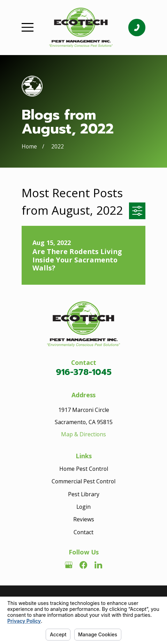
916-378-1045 (84, 372)
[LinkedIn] (98, 565)
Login (83, 507)
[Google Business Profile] (69, 565)
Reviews (84, 519)
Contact (83, 532)
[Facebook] (83, 565)
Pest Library (84, 494)
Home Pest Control (84, 469)
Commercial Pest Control (83, 481)
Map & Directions (83, 434)
